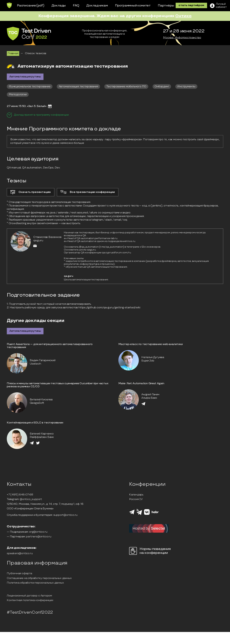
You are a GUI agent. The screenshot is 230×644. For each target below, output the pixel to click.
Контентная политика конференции (30, 600)
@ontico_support (31, 499)
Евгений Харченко (42, 434)
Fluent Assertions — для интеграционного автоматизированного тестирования (50, 346)
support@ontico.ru (65, 515)
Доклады (59, 6)
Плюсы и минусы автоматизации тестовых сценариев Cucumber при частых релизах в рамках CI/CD (58, 385)
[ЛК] (218, 6)
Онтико (183, 16)
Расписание (26, 6)
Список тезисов (36, 53)
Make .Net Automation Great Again (141, 383)
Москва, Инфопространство (182, 38)
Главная (13, 53)
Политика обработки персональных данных (35, 583)
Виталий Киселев (41, 400)
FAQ (76, 6)
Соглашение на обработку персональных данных (39, 578)
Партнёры (166, 6)
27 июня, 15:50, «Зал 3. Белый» (27, 106)
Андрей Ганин (150, 394)
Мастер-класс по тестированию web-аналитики (151, 344)
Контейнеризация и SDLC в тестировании (35, 423)
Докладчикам (97, 6)
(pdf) (40, 6)
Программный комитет (133, 6)
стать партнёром (191, 5)
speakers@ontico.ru (20, 554)
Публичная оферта (19, 574)
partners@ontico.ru (39, 537)
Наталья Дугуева (153, 357)
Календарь (136, 495)
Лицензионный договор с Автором (29, 596)
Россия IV (136, 499)
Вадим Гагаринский (43, 360)
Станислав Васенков (47, 237)
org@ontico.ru (38, 532)
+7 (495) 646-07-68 (20, 495)
